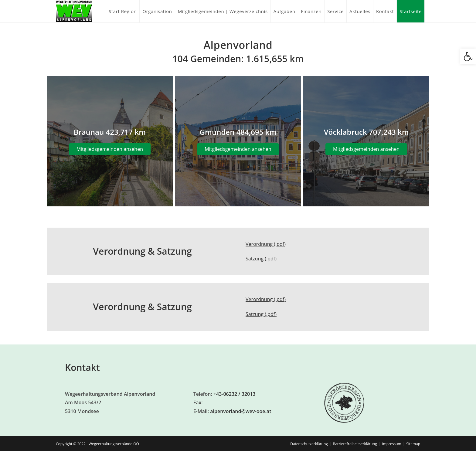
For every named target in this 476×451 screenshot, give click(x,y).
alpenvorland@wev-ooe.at (241, 411)
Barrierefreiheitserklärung (355, 444)
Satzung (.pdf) (261, 259)
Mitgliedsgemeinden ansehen (110, 149)
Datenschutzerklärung (309, 444)
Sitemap (413, 444)
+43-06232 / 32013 (235, 394)
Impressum (391, 444)
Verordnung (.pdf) (266, 244)
